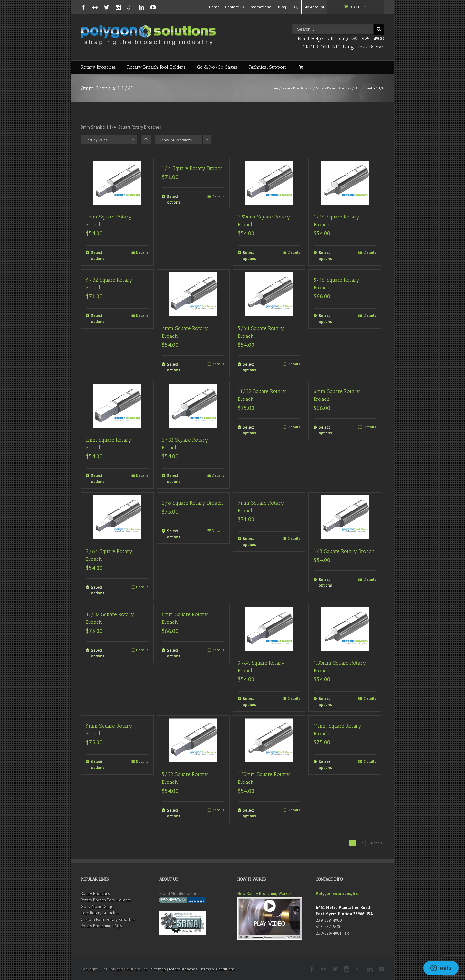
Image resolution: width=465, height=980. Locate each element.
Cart (355, 7)
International (261, 7)
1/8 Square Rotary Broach (344, 551)
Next (375, 843)
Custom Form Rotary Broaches (108, 919)
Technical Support (267, 67)
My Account (314, 7)
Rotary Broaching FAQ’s (101, 926)
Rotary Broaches (98, 67)
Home (214, 7)
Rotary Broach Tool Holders (156, 67)
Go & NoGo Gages (98, 906)
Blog (282, 7)
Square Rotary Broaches (333, 88)
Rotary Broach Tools (296, 88)
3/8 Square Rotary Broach (192, 503)
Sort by (96, 140)
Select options (98, 255)
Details (142, 252)
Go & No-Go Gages (217, 67)
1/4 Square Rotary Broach (192, 168)
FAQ (295, 7)
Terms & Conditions (217, 969)
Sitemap (159, 969)
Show (176, 140)
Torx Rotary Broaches (100, 913)
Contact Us (235, 7)
